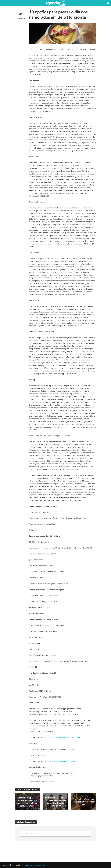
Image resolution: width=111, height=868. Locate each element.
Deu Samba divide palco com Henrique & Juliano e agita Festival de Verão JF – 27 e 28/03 (55, 802)
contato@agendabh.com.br (38, 865)
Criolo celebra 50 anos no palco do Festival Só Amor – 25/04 (84, 802)
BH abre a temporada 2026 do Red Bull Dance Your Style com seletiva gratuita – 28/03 (27, 802)
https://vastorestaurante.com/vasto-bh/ (63, 761)
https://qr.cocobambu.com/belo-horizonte (64, 737)
